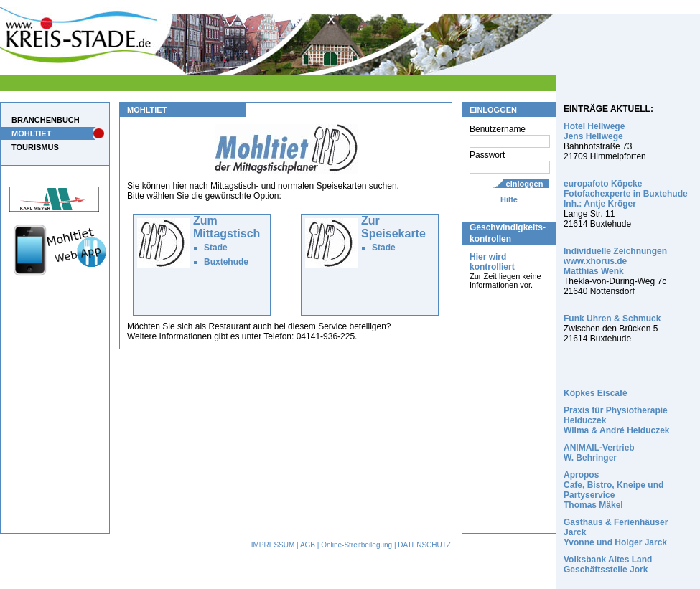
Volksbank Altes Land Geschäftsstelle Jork (608, 565)
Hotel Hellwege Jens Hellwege (594, 131)
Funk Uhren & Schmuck (612, 319)
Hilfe (509, 199)
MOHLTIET (31, 133)
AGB (308, 545)
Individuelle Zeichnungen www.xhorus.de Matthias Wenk (615, 261)
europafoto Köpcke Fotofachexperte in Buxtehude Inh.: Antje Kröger (626, 194)
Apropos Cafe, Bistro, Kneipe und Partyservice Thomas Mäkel (613, 490)
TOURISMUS (35, 147)
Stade (216, 248)
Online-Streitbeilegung (356, 545)
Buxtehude (226, 262)
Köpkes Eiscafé (596, 393)
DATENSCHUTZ (424, 545)
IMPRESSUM (273, 545)
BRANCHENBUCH (46, 120)
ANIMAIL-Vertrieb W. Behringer (599, 453)
